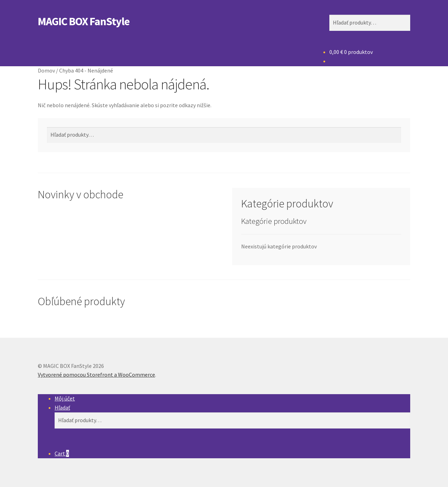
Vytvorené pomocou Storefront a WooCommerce (96, 375)
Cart (62, 453)
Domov (46, 70)
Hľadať (62, 407)
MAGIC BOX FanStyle (84, 21)
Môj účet (65, 398)
